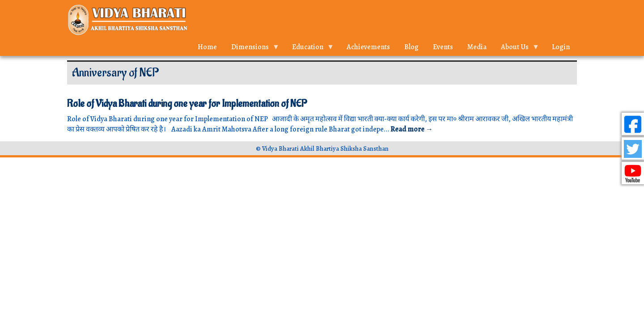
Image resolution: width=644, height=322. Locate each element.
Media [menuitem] (477, 47)
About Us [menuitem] (517, 49)
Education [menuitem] (309, 49)
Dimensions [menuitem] (252, 49)
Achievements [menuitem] (368, 47)
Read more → (412, 129)
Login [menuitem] (561, 47)
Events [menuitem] (443, 47)
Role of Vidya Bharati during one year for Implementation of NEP (187, 104)
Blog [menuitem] (411, 47)
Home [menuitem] (207, 47)
